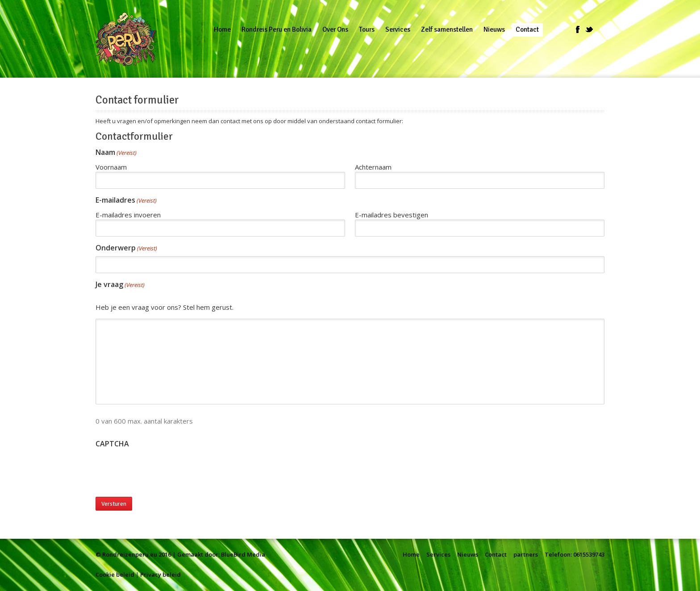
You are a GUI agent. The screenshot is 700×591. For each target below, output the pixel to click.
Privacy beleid (160, 574)
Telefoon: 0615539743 (575, 554)
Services (438, 554)
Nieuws (468, 554)
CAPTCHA (112, 444)
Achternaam (373, 167)
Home (411, 554)
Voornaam (111, 167)
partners (526, 554)
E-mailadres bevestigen (392, 215)
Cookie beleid (115, 574)
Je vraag (120, 285)
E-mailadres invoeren (128, 215)
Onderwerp (126, 248)
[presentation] (163, 470)
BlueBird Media (243, 554)
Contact (496, 554)
